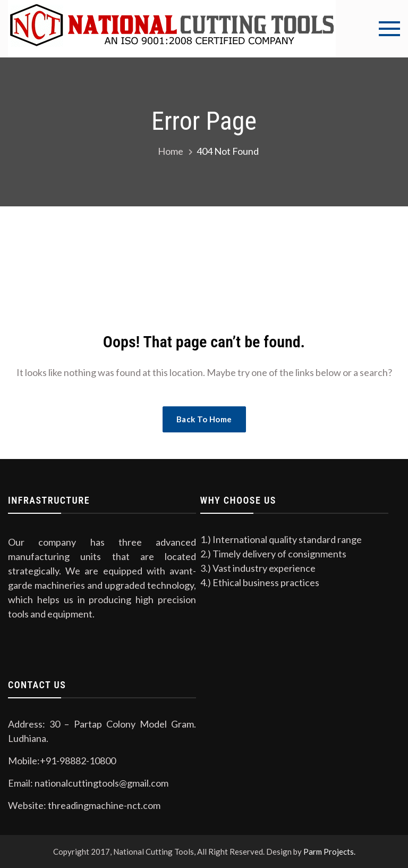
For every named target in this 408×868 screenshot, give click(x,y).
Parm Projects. (329, 852)
